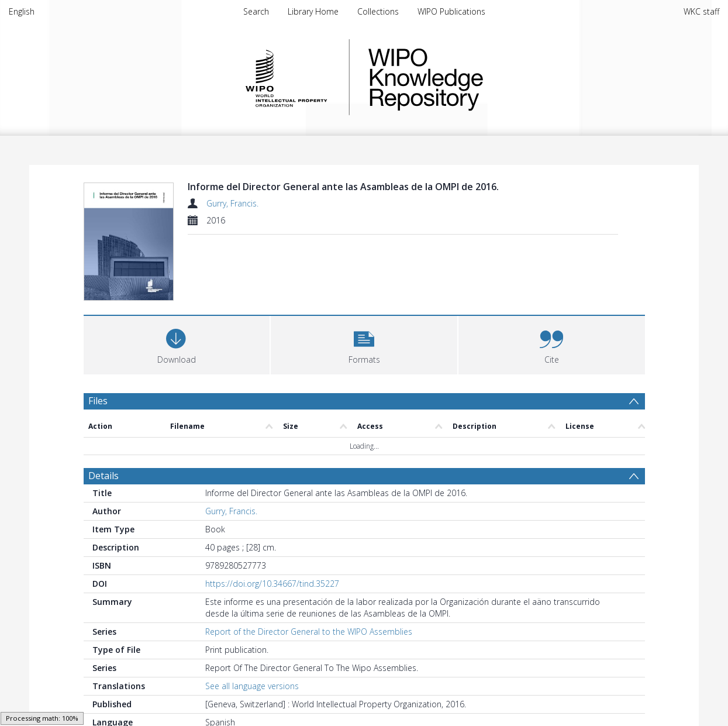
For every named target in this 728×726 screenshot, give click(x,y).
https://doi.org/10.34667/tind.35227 (272, 524)
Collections (378, 11)
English (22, 11)
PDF (97, 710)
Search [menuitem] (256, 11)
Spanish (297, 681)
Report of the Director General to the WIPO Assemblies (309, 572)
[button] (364, 283)
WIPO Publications (451, 11)
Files (98, 340)
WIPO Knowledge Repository (474, 77)
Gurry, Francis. (232, 203)
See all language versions (252, 626)
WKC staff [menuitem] (701, 11)
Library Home (313, 11)
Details (103, 416)
